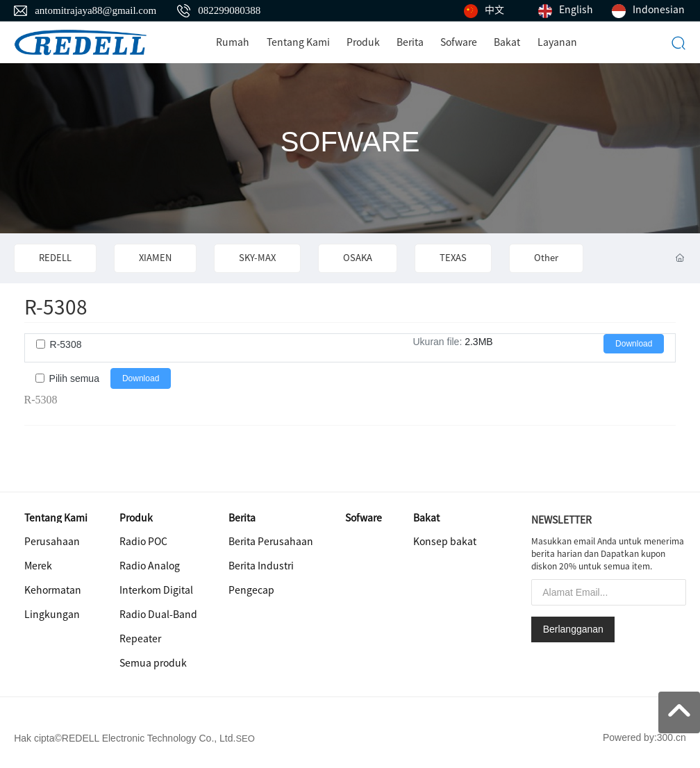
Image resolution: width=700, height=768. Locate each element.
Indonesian (659, 10)
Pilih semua (74, 378)
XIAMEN (155, 258)
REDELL (55, 258)
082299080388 (229, 10)
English (576, 10)
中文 (494, 10)
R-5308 (66, 344)
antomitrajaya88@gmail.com (95, 10)
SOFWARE (350, 142)
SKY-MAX (257, 258)
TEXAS (453, 258)
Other (546, 258)
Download (634, 344)
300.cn (672, 737)
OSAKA (358, 258)
